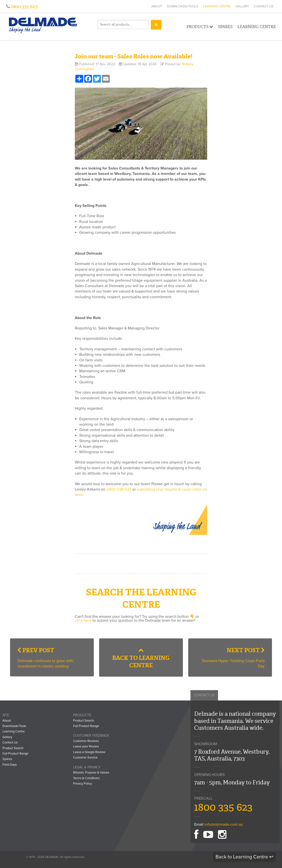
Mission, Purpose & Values (91, 773)
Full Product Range (15, 754)
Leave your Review (86, 746)
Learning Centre (217, 6)
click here (83, 620)
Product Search (13, 748)
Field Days (10, 765)
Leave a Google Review (89, 752)
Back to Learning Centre (141, 658)
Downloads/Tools (183, 6)
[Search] (156, 25)
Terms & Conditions (86, 778)
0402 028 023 (119, 489)
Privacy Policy (82, 784)
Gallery (242, 6)
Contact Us (264, 6)
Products (200, 27)
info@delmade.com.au (224, 824)
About (157, 6)
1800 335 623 (24, 6)
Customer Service (85, 758)
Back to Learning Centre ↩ (244, 857)
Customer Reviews (86, 741)
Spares (225, 27)
